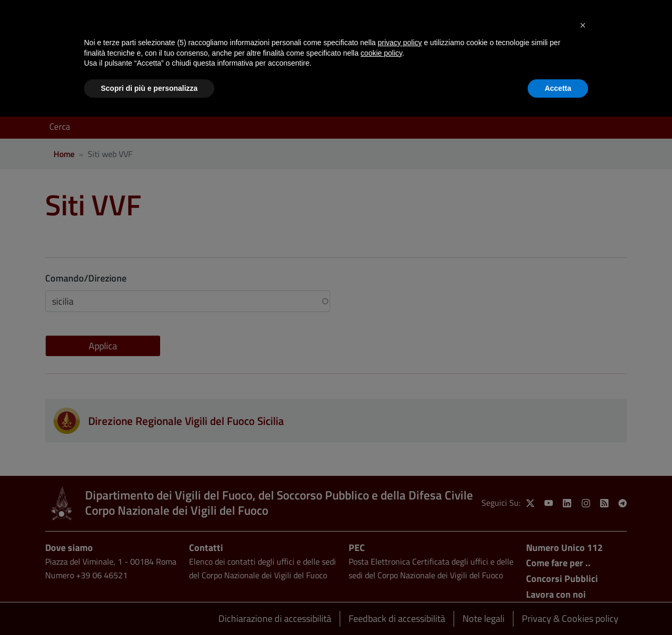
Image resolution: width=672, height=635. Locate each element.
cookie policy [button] (381, 53)
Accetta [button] (558, 88)
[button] (583, 25)
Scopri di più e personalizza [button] (149, 88)
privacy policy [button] (400, 43)
